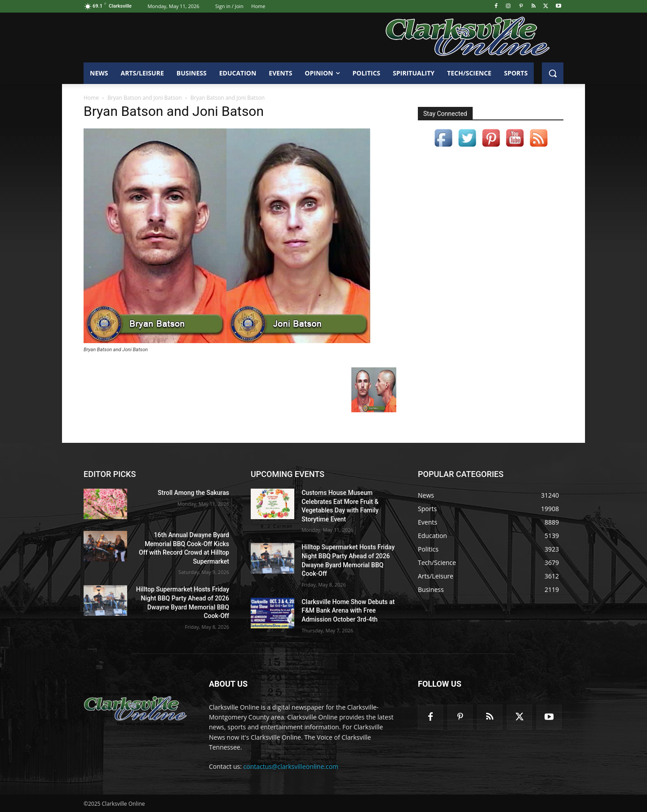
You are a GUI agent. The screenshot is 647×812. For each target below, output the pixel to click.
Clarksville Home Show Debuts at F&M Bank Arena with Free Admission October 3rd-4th (348, 611)
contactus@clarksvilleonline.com (291, 766)
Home (91, 98)
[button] (553, 73)
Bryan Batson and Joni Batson (144, 98)
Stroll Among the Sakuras (193, 493)
